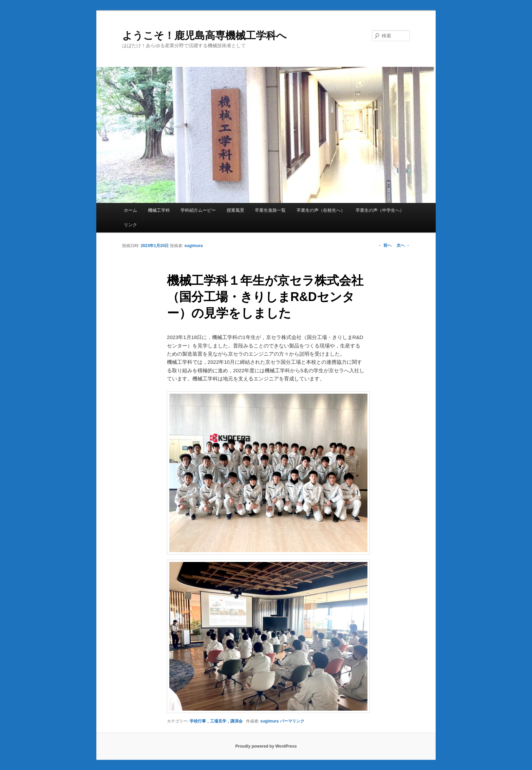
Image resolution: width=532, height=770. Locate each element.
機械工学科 (159, 210)
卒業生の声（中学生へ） (380, 210)
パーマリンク (292, 721)
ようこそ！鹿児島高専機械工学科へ (204, 35)
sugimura (193, 246)
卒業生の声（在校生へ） (321, 210)
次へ (403, 245)
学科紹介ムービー (198, 210)
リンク (130, 225)
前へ (385, 245)
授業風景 (235, 210)
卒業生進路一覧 (270, 210)
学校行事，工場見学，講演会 (216, 721)
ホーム (130, 210)
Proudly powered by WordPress (266, 746)
